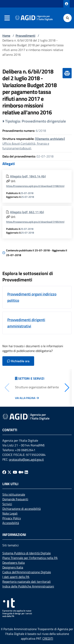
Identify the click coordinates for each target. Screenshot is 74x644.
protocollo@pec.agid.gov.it (26, 459)
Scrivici (7, 504)
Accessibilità (11, 523)
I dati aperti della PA (16, 577)
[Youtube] (15, 472)
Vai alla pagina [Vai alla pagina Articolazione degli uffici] (25, 398)
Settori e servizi (31, 378)
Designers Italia (13, 567)
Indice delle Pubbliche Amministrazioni (28, 586)
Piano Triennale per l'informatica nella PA (30, 558)
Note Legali (10, 513)
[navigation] (7, 18)
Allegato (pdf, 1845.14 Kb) (28, 176)
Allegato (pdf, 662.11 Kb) (27, 212)
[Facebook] (4, 472)
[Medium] (21, 472)
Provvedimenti (25, 36)
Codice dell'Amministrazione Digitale (27, 572)
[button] (67, 388)
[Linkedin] (26, 472)
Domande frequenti (15, 499)
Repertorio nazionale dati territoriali (27, 582)
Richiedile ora (18, 361)
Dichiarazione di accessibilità (22, 509)
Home (6, 36)
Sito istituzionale (14, 494)
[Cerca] (67, 18)
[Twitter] (9, 472)
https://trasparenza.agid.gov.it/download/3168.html (35, 186)
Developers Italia (14, 563)
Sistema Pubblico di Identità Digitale (27, 553)
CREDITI (48, 638)
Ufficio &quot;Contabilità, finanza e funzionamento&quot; (34, 143)
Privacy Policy (12, 518)
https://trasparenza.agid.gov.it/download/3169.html (35, 222)
